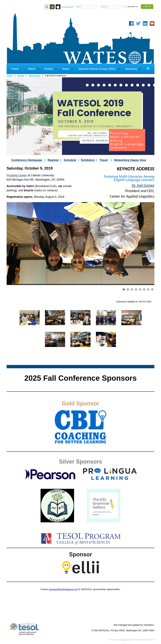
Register (53, 160)
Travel (104, 160)
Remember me (133, 6)
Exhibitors (88, 160)
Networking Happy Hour (130, 160)
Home (10, 76)
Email (79, 7)
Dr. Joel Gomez (143, 185)
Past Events (35, 76)
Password (105, 7)
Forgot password (67, 7)
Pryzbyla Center (17, 175)
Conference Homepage (27, 160)
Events (21, 76)
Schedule (70, 160)
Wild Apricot (127, 640)
